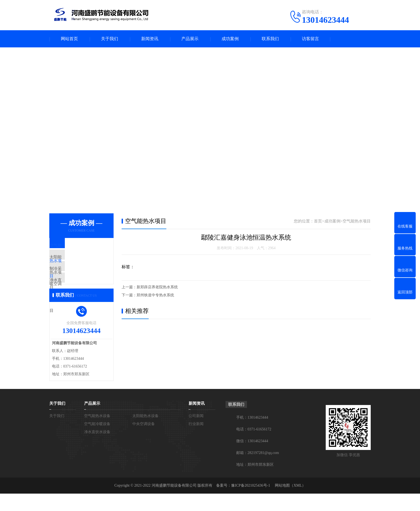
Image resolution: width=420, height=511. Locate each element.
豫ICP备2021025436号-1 (251, 503)
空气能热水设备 (97, 433)
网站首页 (69, 39)
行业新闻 (196, 441)
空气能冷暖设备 (97, 441)
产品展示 (190, 39)
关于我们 (110, 39)
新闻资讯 (150, 39)
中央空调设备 (144, 441)
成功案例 (230, 39)
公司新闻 (196, 433)
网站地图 (282, 503)
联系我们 (270, 39)
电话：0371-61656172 (254, 447)
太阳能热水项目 (76, 262)
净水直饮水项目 (76, 294)
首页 (318, 221)
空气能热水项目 (76, 246)
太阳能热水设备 (145, 433)
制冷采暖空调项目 (78, 278)
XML (298, 503)
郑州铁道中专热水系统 (155, 295)
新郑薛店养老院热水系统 (157, 287)
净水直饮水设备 (97, 449)
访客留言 (310, 39)
